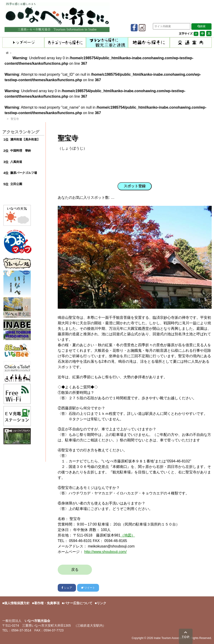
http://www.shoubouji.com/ (105, 552)
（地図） (128, 535)
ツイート (88, 588)
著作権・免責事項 (47, 603)
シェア (67, 588)
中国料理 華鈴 (21, 151)
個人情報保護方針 (17, 603)
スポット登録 (135, 186)
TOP (186, 635)
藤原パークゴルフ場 (24, 173)
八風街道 (16, 162)
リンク (102, 603)
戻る (75, 570)
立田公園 (16, 184)
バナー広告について (78, 603)
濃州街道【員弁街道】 (25, 139)
